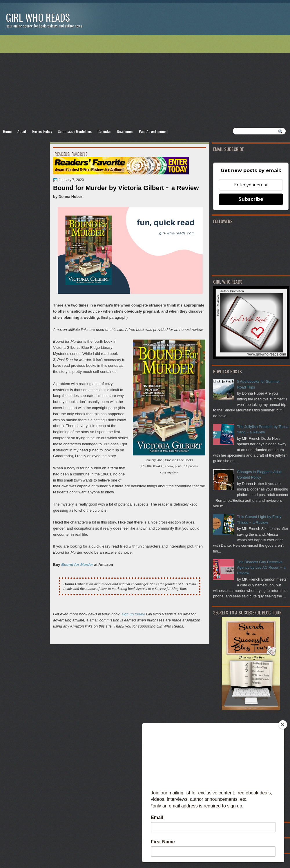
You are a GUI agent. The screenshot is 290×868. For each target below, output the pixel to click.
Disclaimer (125, 131)
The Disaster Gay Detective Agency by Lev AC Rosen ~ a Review (261, 568)
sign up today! (133, 614)
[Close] (283, 725)
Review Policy (42, 131)
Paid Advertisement (154, 131)
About (22, 131)
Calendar (104, 131)
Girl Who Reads (38, 17)
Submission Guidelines (75, 131)
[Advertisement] (145, 81)
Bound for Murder (77, 565)
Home (7, 131)
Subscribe (251, 199)
